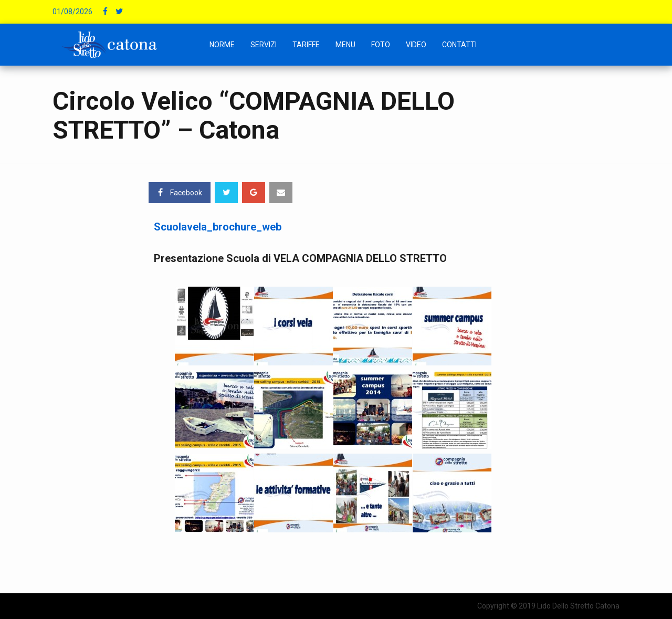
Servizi (264, 45)
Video (416, 45)
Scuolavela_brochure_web (218, 227)
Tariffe (306, 45)
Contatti (459, 45)
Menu (345, 45)
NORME (222, 45)
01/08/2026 (72, 12)
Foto (381, 45)
